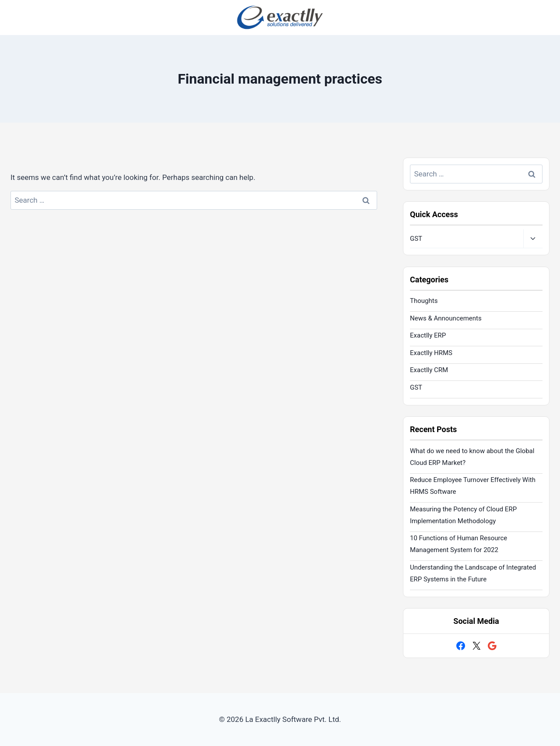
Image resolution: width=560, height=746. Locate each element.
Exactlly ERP (428, 335)
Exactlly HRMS (431, 353)
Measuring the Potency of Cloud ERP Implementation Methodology (463, 515)
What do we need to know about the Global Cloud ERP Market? (472, 457)
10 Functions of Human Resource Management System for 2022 (458, 544)
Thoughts (424, 301)
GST (416, 239)
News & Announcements (446, 318)
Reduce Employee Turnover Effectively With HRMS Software (473, 486)
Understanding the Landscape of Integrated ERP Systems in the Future (473, 573)
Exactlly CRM (429, 370)
